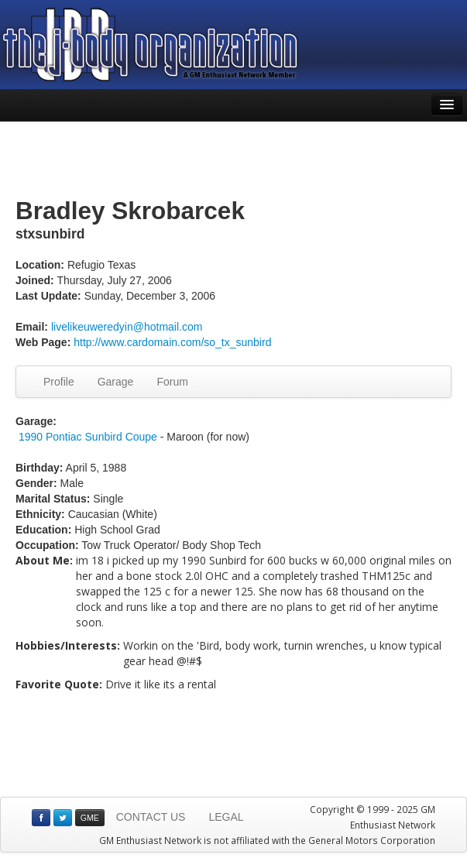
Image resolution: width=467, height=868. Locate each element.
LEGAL (226, 817)
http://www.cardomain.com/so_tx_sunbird (172, 342)
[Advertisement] (234, 160)
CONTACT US (151, 817)
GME (90, 818)
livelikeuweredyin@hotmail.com (127, 327)
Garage (116, 382)
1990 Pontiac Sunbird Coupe (88, 437)
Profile (59, 382)
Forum (172, 382)
